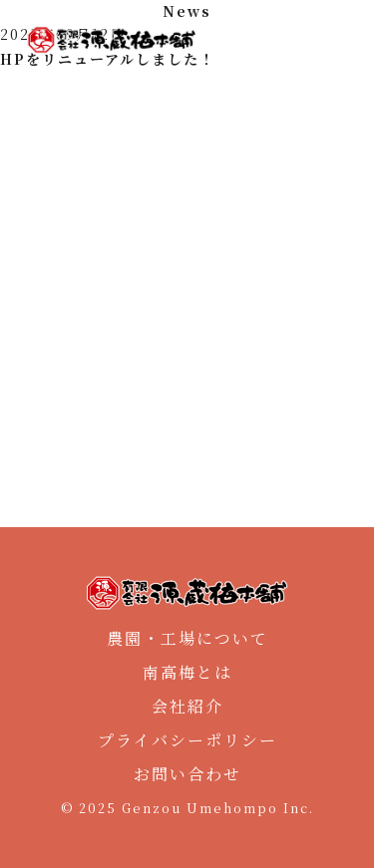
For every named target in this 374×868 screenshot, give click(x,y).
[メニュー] (340, 40)
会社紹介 (187, 706)
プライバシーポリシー (187, 740)
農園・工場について (187, 638)
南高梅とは (187, 672)
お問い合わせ (187, 774)
